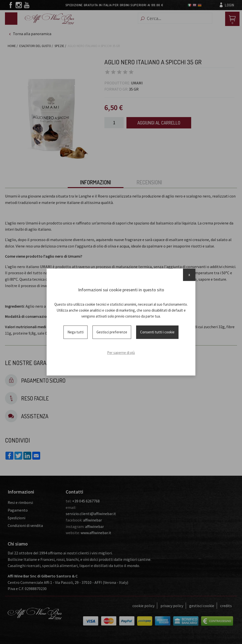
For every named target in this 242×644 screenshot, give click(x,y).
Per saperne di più (121, 353)
